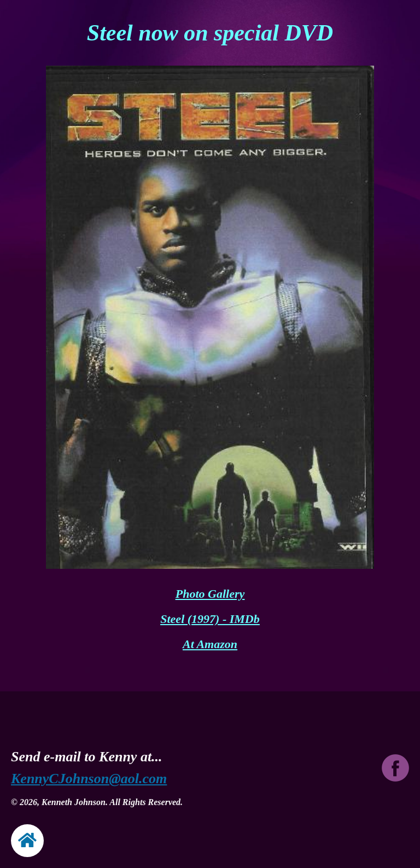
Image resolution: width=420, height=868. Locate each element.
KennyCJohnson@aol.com (89, 779)
